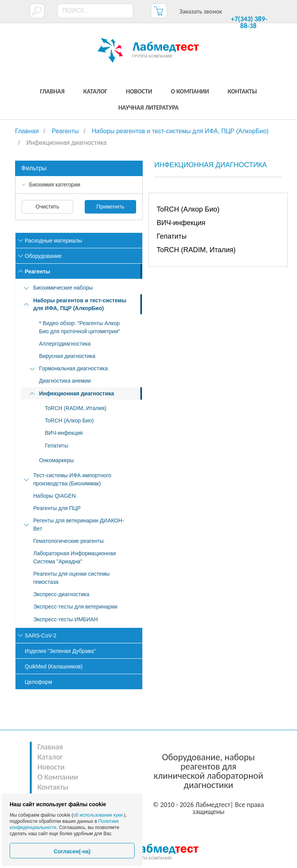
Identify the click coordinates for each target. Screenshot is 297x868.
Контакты (53, 787)
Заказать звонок (201, 12)
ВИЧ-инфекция (181, 223)
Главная (50, 747)
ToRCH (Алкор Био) (188, 209)
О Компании (58, 777)
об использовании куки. (98, 815)
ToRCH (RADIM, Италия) (196, 250)
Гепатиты (172, 236)
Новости (51, 767)
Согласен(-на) (72, 851)
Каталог (50, 757)
